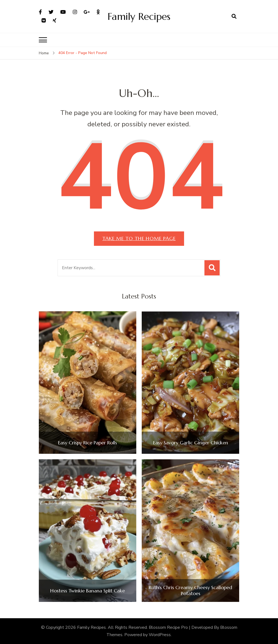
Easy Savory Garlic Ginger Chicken (191, 443)
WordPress (160, 635)
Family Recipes (139, 16)
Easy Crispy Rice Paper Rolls (88, 443)
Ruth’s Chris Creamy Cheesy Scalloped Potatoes (190, 590)
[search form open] (234, 16)
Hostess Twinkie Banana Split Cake (88, 591)
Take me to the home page (139, 238)
